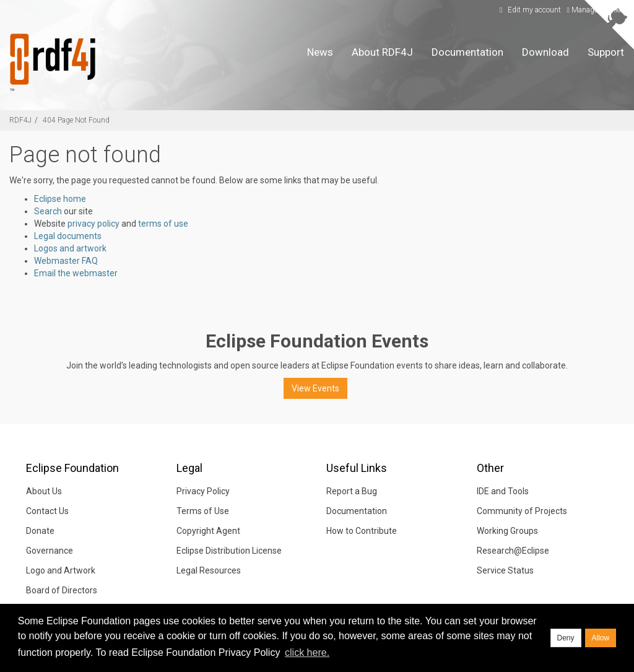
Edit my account (529, 10)
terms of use (163, 224)
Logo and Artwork (61, 570)
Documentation (467, 52)
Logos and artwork (70, 248)
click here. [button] (307, 652)
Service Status (505, 570)
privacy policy (93, 224)
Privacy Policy (203, 491)
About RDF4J (382, 52)
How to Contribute (362, 531)
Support (606, 52)
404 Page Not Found (76, 120)
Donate (40, 531)
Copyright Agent (208, 531)
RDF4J (20, 120)
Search (48, 211)
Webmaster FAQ (66, 261)
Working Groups (507, 531)
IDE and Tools (503, 491)
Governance (50, 551)
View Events (315, 388)
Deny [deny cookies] (566, 638)
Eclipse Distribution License (229, 551)
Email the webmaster (76, 273)
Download (545, 52)
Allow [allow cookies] (601, 638)
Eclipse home (60, 199)
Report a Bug (352, 491)
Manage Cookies (596, 10)
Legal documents (68, 236)
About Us (44, 491)
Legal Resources (209, 570)
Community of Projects (522, 511)
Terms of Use (203, 511)
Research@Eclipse (513, 551)
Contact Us (47, 511)
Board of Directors (62, 590)
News (320, 52)
